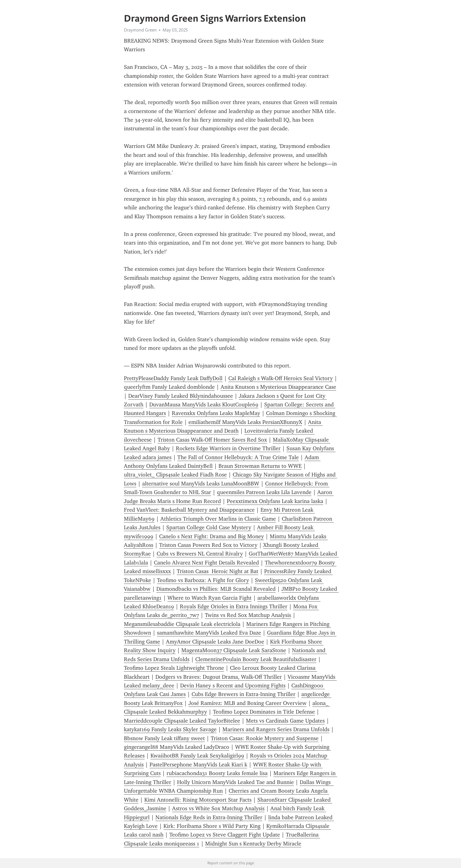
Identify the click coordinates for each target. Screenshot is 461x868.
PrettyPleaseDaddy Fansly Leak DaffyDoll (173, 378)
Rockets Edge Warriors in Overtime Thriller (228, 448)
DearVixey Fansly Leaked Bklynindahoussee (181, 396)
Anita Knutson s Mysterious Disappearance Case (278, 387)
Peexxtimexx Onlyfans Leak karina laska (275, 501)
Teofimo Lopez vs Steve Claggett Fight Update (225, 835)
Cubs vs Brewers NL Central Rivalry (200, 554)
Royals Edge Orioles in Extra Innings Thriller (234, 606)
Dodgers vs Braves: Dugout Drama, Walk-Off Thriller (219, 677)
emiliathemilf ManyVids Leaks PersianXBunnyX (245, 422)
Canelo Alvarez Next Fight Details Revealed (206, 563)
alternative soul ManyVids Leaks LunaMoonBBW (201, 484)
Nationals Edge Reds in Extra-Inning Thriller (209, 817)
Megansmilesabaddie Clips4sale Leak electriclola (182, 624)
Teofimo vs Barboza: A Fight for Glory (203, 580)
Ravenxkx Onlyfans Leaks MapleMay (216, 413)
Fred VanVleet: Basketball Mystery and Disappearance (189, 510)
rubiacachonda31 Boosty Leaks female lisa (217, 773)
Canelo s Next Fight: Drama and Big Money (211, 536)
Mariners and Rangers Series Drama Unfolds (276, 729)
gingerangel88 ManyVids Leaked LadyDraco (177, 747)
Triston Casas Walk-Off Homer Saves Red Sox (212, 440)
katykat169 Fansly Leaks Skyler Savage (170, 729)
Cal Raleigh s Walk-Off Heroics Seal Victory (281, 378)
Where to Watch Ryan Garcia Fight (209, 598)
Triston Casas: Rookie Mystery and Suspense (265, 738)
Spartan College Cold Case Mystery (209, 527)
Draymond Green (140, 30)
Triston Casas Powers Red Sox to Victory (208, 545)
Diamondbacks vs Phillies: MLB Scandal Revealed (216, 589)
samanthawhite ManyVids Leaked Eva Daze (209, 633)
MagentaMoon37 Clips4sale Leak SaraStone (234, 650)
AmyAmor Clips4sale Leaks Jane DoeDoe (215, 642)
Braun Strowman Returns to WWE (260, 466)
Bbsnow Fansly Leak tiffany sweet (164, 738)
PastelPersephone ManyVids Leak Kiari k (198, 765)
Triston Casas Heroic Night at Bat (218, 571)
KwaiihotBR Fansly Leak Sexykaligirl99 (197, 756)
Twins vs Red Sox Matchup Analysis (248, 615)
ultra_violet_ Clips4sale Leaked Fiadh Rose (175, 475)
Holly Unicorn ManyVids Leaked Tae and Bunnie (235, 782)
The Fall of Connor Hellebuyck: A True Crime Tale (238, 457)
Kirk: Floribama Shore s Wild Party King (212, 826)
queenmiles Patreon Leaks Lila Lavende (264, 492)
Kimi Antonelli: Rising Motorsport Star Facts (198, 800)
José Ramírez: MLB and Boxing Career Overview (247, 703)
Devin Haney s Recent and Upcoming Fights (233, 686)
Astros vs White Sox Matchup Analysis (218, 808)
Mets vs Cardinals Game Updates (285, 721)
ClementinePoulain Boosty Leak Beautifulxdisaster (256, 659)
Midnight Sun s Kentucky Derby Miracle (253, 844)
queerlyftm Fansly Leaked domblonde (169, 387)
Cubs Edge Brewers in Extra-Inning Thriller (243, 694)
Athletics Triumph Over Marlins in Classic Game (218, 519)
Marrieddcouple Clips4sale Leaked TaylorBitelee (182, 721)
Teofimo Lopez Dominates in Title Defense (264, 712)
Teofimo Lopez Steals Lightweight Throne (174, 668)
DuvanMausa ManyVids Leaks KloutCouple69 (204, 405)
